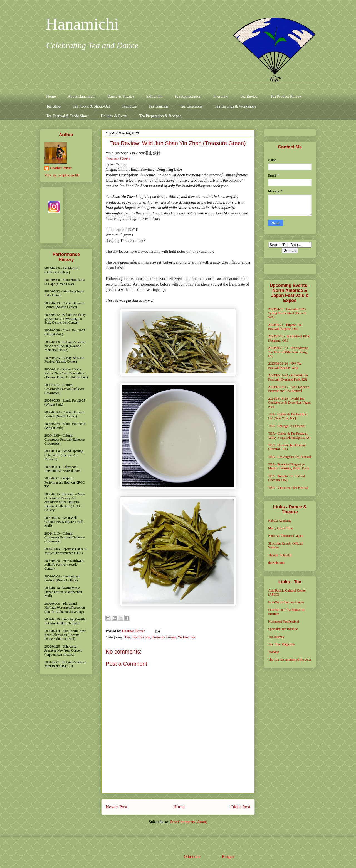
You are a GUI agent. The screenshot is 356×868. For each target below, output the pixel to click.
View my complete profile (62, 175)
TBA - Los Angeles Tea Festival (290, 457)
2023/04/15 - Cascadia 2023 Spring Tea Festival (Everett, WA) (287, 313)
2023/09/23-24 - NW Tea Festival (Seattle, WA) (285, 365)
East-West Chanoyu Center (286, 602)
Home (51, 97)
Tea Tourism (158, 106)
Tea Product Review (286, 97)
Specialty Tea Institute (283, 629)
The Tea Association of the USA (290, 660)
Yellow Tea (186, 637)
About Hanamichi (81, 97)
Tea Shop (53, 106)
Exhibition (154, 97)
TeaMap (274, 652)
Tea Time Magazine (281, 644)
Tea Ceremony (191, 106)
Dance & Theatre (121, 97)
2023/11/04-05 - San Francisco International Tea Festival (289, 389)
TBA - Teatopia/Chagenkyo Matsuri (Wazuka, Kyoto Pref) (288, 466)
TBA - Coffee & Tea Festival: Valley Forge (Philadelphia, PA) (289, 435)
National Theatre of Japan (285, 536)
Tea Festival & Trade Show (67, 116)
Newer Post (117, 807)
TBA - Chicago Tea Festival (287, 426)
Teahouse (129, 106)
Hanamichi (82, 24)
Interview (221, 97)
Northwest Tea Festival (284, 621)
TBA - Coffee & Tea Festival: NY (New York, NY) (288, 416)
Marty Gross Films (281, 528)
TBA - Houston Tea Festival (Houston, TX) (287, 447)
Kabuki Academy (280, 521)
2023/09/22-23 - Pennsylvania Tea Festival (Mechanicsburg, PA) (288, 352)
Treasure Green (118, 159)
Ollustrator (192, 857)
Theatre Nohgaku (280, 555)
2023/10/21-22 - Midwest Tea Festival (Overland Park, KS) (288, 377)
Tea (127, 637)
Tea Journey (276, 637)
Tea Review (249, 97)
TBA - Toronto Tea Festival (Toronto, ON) (286, 478)
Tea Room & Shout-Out (91, 106)
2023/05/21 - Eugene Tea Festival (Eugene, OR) (285, 327)
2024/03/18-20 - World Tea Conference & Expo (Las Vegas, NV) (290, 403)
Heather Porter (134, 631)
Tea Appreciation (188, 97)
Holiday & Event (114, 116)
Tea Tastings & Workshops (235, 106)
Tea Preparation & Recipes (160, 116)
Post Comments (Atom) (189, 822)
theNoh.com (276, 563)
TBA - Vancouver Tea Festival (288, 488)
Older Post (240, 807)
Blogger (228, 857)
